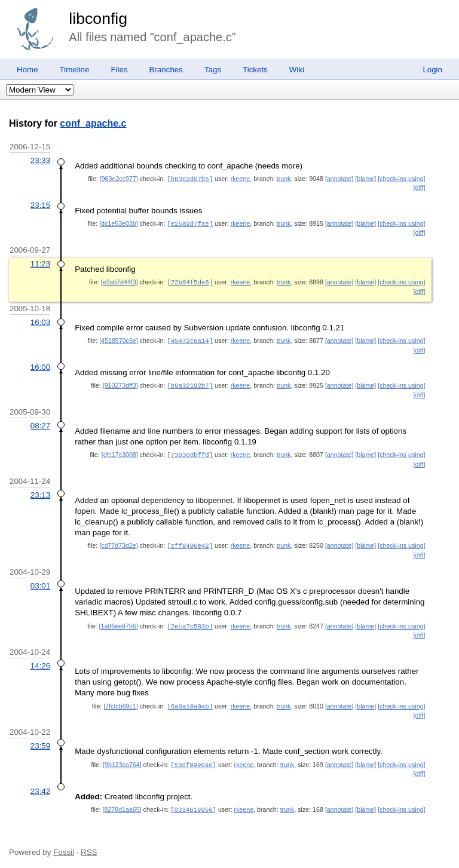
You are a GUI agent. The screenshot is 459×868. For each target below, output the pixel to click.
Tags (213, 70)
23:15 (40, 205)
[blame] (365, 179)
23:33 (40, 160)
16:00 (40, 365)
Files (119, 70)
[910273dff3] (120, 383)
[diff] (420, 187)
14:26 (40, 661)
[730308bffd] (190, 452)
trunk (284, 179)
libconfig (98, 19)
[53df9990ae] (193, 759)
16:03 (40, 320)
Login (432, 70)
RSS (89, 846)
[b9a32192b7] (190, 383)
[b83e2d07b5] (190, 179)
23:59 (40, 740)
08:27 (40, 423)
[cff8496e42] (190, 542)
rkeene (241, 179)
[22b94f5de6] (190, 281)
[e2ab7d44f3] (120, 281)
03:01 (40, 582)
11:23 (40, 263)
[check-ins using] (401, 179)
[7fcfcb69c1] (120, 701)
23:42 (40, 785)
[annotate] (339, 179)
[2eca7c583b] (190, 622)
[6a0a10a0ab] (190, 701)
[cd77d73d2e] (119, 542)
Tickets (255, 70)
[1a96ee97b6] (119, 622)
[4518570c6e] (119, 339)
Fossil (64, 846)
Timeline (75, 70)
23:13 (40, 491)
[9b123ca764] (122, 759)
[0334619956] (193, 803)
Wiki (297, 70)
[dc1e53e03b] (119, 223)
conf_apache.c (93, 123)
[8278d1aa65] (122, 803)
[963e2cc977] (119, 179)
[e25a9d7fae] (190, 223)
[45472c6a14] (190, 339)
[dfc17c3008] (120, 452)
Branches (166, 70)
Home (27, 70)
